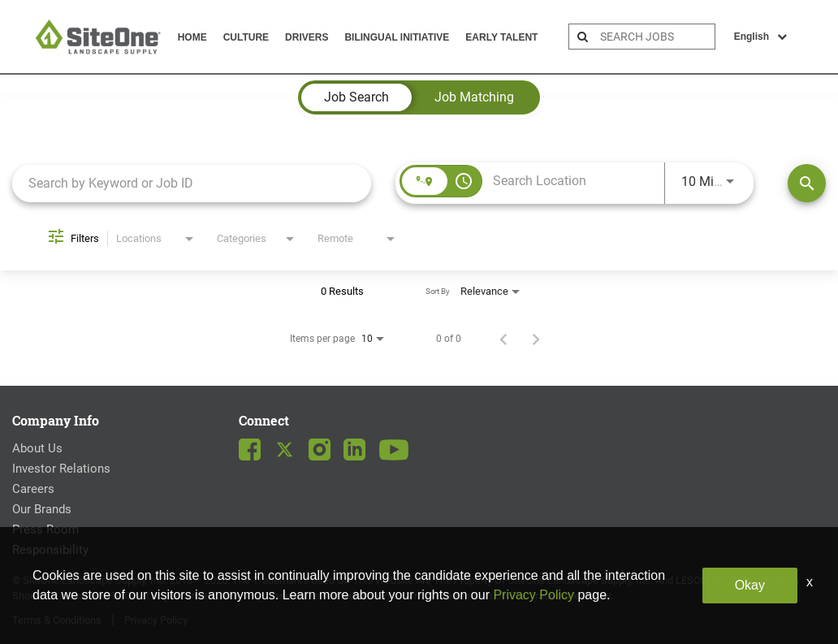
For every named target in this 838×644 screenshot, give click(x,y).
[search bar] (655, 37)
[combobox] (192, 183)
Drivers (307, 37)
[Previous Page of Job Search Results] (503, 339)
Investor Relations (61, 469)
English (760, 37)
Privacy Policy (156, 620)
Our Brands (42, 509)
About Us (37, 448)
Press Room (45, 529)
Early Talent (501, 37)
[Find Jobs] (807, 183)
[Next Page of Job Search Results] (536, 339)
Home (192, 37)
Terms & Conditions (57, 620)
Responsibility (50, 550)
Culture (246, 37)
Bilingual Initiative (397, 37)
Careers (33, 489)
